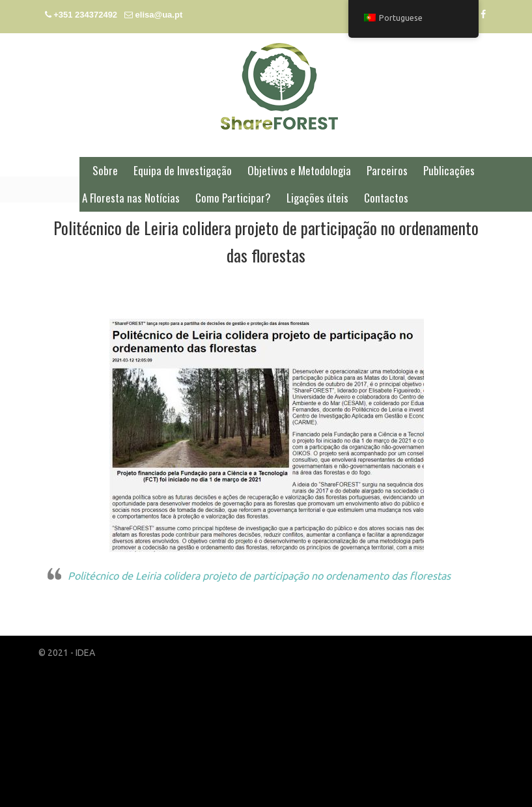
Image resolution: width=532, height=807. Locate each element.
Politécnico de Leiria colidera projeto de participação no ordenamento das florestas (259, 576)
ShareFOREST (279, 86)
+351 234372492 (85, 15)
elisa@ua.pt (159, 15)
